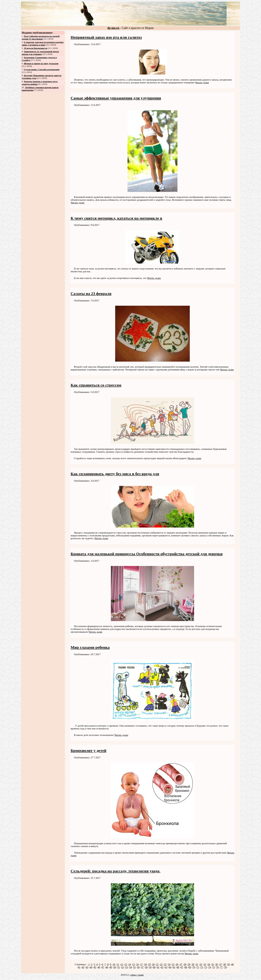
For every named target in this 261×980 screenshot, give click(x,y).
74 (209, 967)
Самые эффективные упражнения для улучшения (116, 98)
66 (178, 967)
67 (182, 967)
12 (122, 964)
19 (149, 964)
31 (197, 964)
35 (213, 964)
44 (91, 967)
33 (205, 964)
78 (225, 967)
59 (150, 967)
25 (173, 964)
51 (119, 967)
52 (123, 967)
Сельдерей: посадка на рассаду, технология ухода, (115, 871)
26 (177, 964)
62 (162, 967)
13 (126, 964)
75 (213, 967)
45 (95, 967)
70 (194, 967)
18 (145, 964)
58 (146, 967)
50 (115, 967)
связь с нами (137, 975)
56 (138, 967)
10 (114, 964)
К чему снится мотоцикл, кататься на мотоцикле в (116, 218)
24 (169, 964)
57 (142, 967)
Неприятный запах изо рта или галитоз (106, 37)
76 (217, 967)
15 (134, 964)
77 (221, 967)
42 (83, 967)
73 (206, 967)
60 (154, 967)
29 (189, 964)
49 (111, 967)
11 (118, 964)
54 (130, 967)
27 (181, 964)
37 (220, 964)
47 (103, 967)
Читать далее (202, 83)
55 (134, 967)
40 (232, 964)
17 (141, 964)
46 (99, 967)
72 (202, 967)
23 (165, 964)
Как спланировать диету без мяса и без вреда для (115, 474)
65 (174, 967)
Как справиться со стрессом (96, 385)
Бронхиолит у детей (88, 751)
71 (198, 967)
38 (224, 964)
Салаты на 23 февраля (91, 294)
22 (161, 964)
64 (170, 967)
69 (190, 967)
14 (130, 964)
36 (217, 964)
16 (138, 964)
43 (87, 967)
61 (158, 967)
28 (185, 964)
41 (79, 967)
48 (107, 967)
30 (193, 964)
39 (228, 964)
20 (153, 964)
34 (209, 964)
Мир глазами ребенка (90, 647)
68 (186, 967)
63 (166, 967)
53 (127, 967)
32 (201, 964)
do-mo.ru (113, 28)
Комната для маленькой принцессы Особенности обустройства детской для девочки (147, 554)
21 (157, 964)
